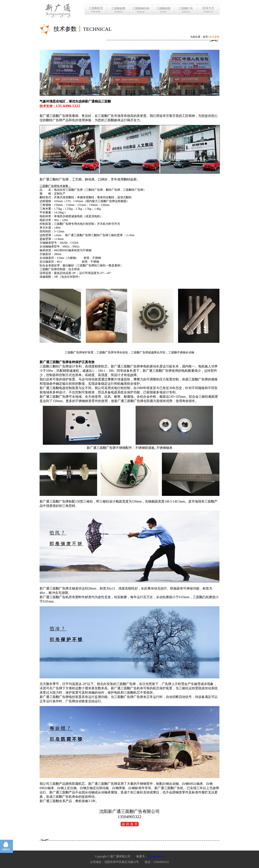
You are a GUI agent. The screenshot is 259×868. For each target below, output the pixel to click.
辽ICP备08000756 (156, 857)
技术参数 (214, 37)
